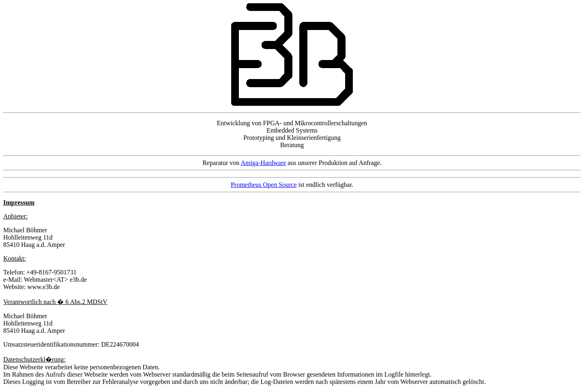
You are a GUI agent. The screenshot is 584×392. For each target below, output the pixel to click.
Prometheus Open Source (264, 185)
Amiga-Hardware (263, 163)
